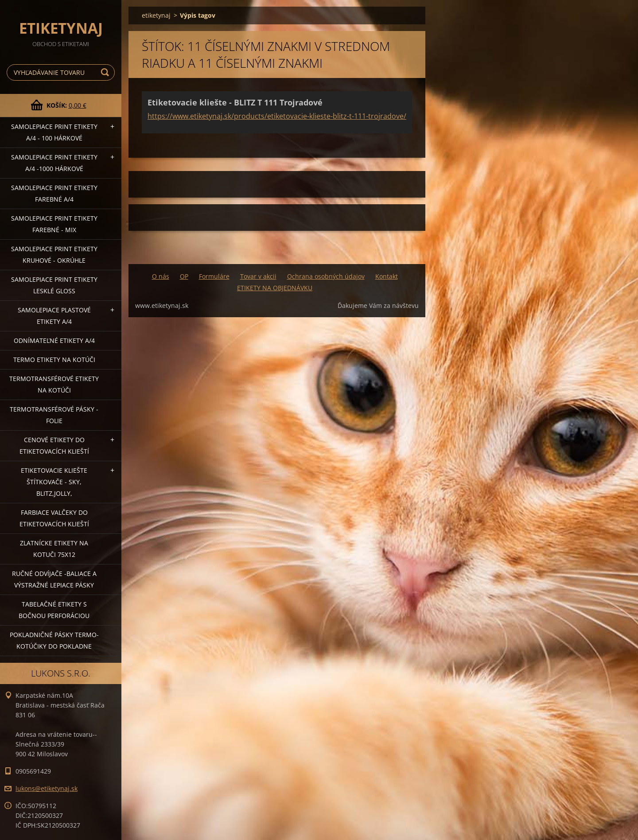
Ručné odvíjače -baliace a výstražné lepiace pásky (54, 579)
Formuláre (214, 276)
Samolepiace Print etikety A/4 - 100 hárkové (54, 132)
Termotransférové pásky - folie (54, 415)
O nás (161, 276)
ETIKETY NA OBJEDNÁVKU (275, 288)
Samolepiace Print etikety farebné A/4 (54, 193)
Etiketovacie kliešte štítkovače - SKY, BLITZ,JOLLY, (54, 482)
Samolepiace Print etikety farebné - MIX (54, 224)
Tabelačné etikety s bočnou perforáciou (54, 610)
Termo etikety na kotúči (54, 360)
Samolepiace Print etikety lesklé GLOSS (54, 285)
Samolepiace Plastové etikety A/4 (54, 316)
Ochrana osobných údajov (326, 276)
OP (184, 276)
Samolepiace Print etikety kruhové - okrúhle (54, 255)
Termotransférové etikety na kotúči (54, 384)
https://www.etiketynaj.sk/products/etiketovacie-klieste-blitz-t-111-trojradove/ (277, 116)
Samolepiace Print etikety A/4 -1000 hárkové (54, 163)
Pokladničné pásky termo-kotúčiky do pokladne (54, 640)
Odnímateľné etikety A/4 (54, 340)
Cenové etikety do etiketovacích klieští (54, 445)
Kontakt (387, 276)
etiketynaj (156, 15)
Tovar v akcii (258, 276)
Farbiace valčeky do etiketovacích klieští (54, 518)
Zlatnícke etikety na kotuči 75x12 (54, 549)
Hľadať (106, 72)
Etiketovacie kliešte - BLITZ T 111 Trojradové (235, 102)
